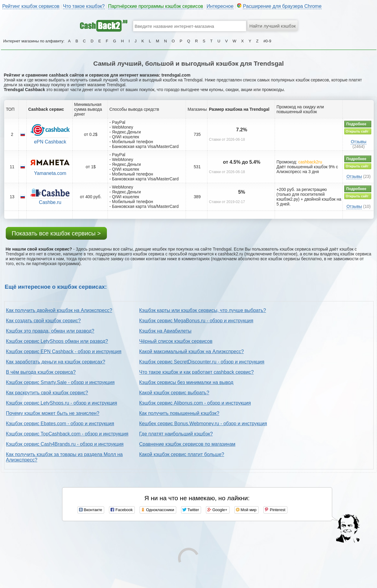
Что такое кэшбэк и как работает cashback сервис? (197, 372)
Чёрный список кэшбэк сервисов (176, 341)
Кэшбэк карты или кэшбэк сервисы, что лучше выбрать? (203, 310)
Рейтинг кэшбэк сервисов (31, 6)
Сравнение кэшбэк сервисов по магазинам (187, 444)
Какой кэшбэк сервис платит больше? (182, 454)
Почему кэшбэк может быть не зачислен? (53, 413)
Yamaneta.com (50, 173)
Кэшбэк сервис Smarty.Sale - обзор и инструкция (60, 382)
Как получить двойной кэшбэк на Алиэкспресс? (59, 310)
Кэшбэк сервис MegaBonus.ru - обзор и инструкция (196, 321)
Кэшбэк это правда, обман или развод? (50, 331)
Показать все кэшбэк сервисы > (56, 233)
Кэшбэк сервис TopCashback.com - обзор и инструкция (67, 434)
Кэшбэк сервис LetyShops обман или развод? (57, 341)
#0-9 (267, 41)
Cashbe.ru (50, 202)
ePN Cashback (50, 142)
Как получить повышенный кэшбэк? (179, 413)
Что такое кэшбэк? (84, 6)
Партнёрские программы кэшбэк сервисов (156, 6)
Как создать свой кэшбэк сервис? (43, 321)
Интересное (220, 6)
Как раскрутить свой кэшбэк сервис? (47, 393)
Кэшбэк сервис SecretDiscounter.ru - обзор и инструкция (202, 362)
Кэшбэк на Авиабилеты (165, 331)
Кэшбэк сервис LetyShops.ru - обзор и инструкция (62, 403)
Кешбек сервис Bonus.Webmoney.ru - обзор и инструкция (203, 424)
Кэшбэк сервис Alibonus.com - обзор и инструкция (195, 403)
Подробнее (356, 124)
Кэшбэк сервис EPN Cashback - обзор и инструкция (64, 351)
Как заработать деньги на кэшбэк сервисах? (56, 362)
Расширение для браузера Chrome (282, 6)
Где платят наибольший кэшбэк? (176, 434)
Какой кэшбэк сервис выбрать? (174, 393)
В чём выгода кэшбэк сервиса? (41, 372)
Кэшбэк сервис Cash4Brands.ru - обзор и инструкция (65, 444)
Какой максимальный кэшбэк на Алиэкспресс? (192, 351)
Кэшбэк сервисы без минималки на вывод (186, 382)
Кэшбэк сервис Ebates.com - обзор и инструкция (60, 424)
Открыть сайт (357, 131)
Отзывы (358, 142)
